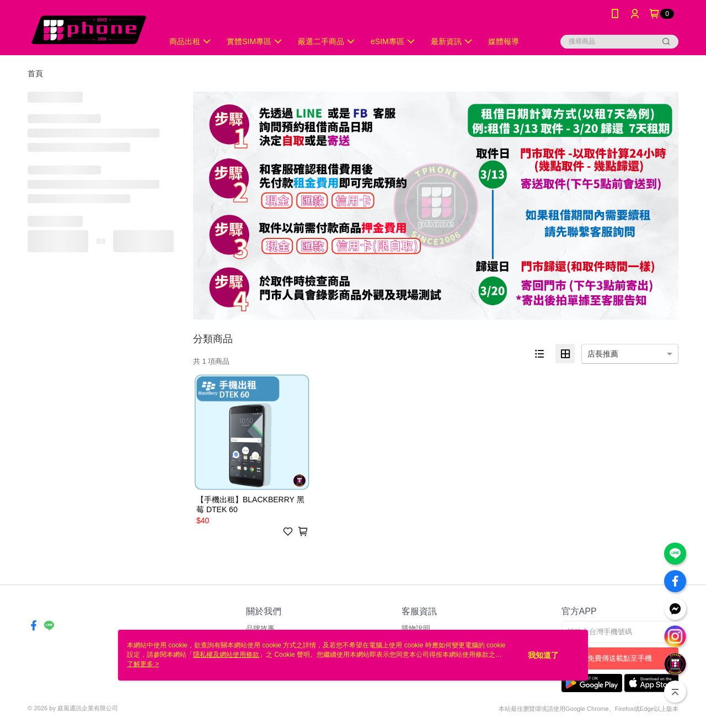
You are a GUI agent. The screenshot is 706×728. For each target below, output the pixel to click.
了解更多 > (143, 664)
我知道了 (543, 655)
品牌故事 (260, 628)
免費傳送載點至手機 (620, 658)
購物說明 (416, 628)
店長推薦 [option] (603, 354)
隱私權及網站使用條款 (226, 655)
